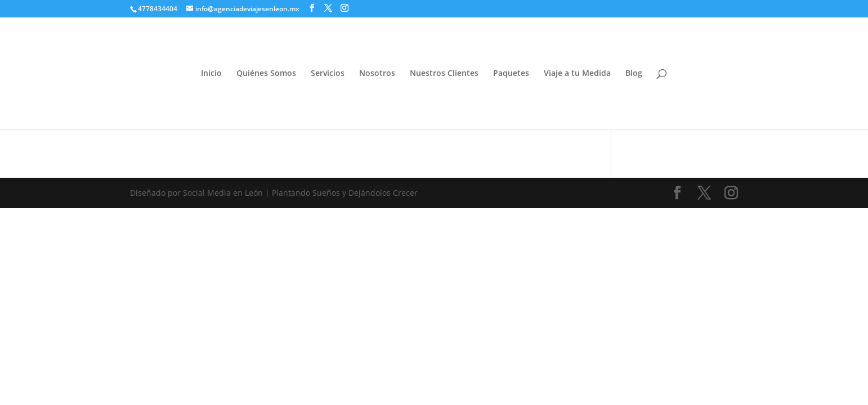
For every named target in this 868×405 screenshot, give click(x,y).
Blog (634, 74)
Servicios (328, 74)
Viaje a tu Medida (577, 74)
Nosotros (377, 74)
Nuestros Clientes (444, 74)
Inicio (211, 74)
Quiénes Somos (266, 74)
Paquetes (511, 74)
